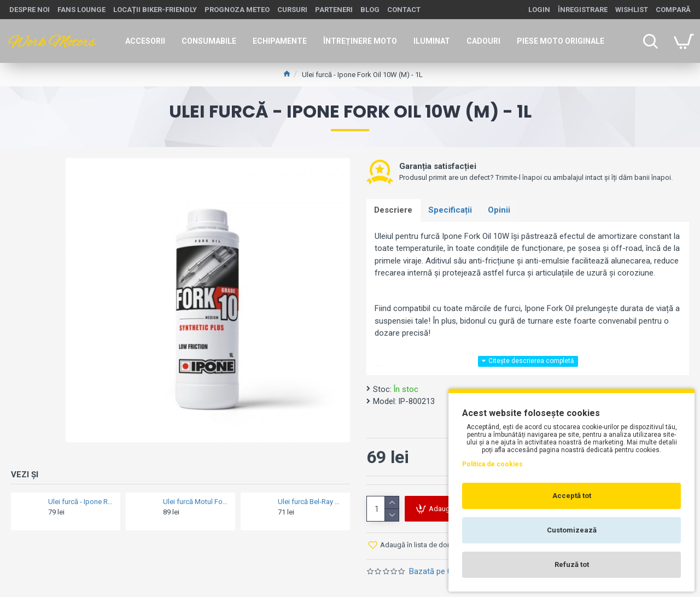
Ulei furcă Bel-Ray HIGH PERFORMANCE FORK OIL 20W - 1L (311, 502)
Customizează (572, 530)
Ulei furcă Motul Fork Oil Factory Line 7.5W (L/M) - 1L (196, 502)
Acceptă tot (572, 496)
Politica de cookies (492, 464)
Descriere (394, 210)
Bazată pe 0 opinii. (442, 572)
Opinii (501, 210)
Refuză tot (572, 564)
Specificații (451, 210)
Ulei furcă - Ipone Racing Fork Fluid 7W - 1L (81, 502)
